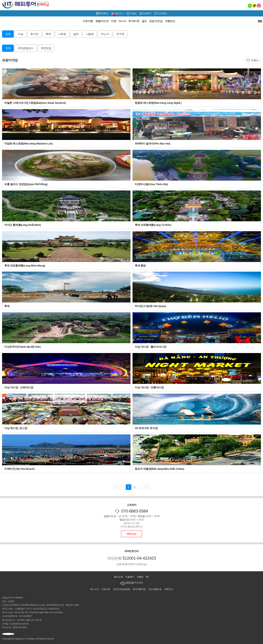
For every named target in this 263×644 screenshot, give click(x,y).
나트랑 (62, 34)
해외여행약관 (139, 589)
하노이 (105, 34)
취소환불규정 (155, 589)
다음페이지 (122, 487)
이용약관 (106, 589)
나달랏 (90, 34)
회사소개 (118, 577)
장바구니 (117, 14)
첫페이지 (116, 487)
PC (147, 577)
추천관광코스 (26, 48)
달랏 (76, 34)
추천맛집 (46, 48)
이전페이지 (147, 487)
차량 (114, 21)
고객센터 (161, 13)
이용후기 (146, 13)
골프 (144, 21)
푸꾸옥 (120, 34)
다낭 (20, 34)
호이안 (34, 34)
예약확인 (102, 13)
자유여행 (88, 21)
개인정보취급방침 (122, 589)
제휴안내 (168, 589)
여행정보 (170, 21)
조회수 (255, 60)
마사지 (122, 21)
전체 (8, 34)
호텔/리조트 (102, 21)
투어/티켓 (134, 21)
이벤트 (132, 13)
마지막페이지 (141, 487)
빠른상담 (131, 534)
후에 (48, 34)
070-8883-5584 (135, 511)
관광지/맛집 (156, 21)
